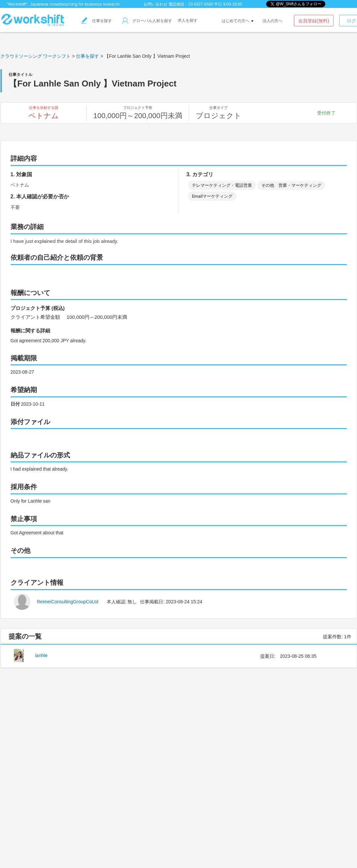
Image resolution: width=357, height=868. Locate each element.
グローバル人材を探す (147, 21)
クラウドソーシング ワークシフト (36, 56)
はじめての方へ (238, 21)
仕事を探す (97, 21)
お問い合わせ (156, 4)
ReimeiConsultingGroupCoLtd (68, 602)
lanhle (41, 655)
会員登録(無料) (314, 21)
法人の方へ (272, 21)
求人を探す (188, 20)
